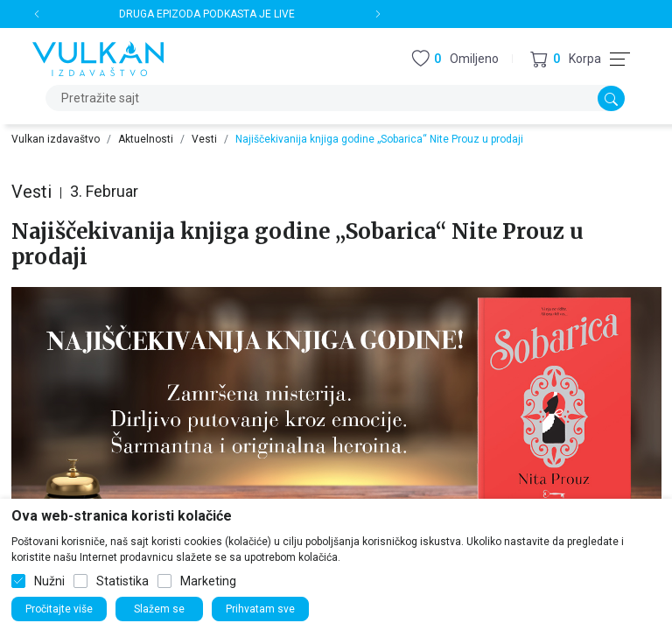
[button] (566, 59)
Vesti (204, 139)
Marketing (208, 581)
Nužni (49, 581)
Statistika (122, 581)
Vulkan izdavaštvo (56, 139)
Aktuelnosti (146, 139)
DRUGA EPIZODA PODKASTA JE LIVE (207, 14)
